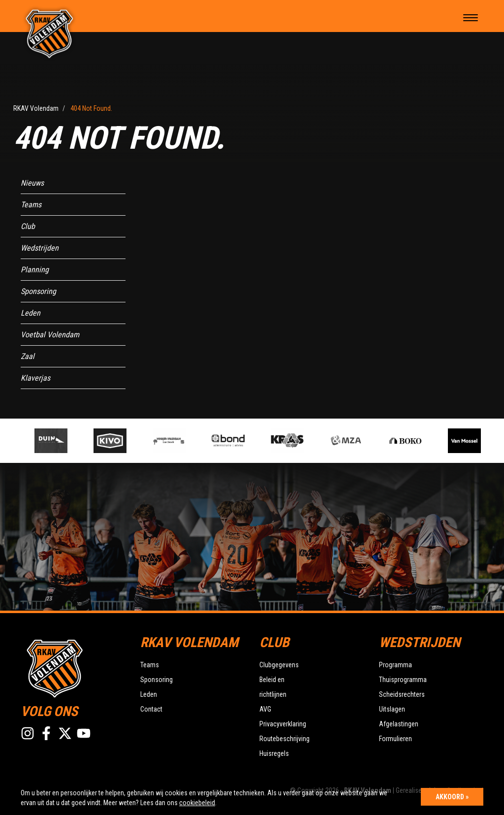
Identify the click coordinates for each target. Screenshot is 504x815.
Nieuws (32, 183)
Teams (31, 205)
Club (28, 226)
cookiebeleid (197, 803)
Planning (35, 270)
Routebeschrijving (284, 739)
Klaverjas (35, 378)
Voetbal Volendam (50, 335)
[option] (176, 441)
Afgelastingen (399, 724)
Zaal (28, 356)
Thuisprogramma (403, 680)
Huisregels (274, 753)
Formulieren (395, 739)
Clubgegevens (279, 665)
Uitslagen (392, 709)
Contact (151, 709)
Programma (395, 665)
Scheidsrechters (402, 694)
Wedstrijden (40, 248)
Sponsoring (38, 291)
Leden (31, 313)
